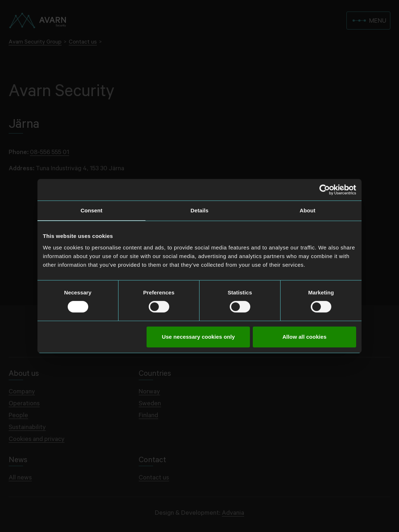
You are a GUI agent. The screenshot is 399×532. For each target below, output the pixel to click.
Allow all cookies (304, 337)
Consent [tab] (92, 210)
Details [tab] (199, 210)
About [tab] (308, 210)
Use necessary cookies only (199, 337)
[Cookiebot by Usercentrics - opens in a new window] (325, 190)
